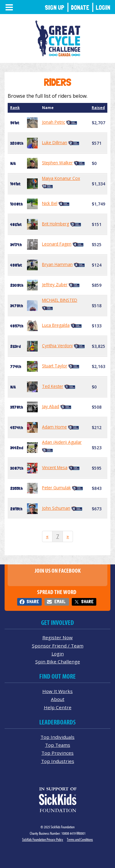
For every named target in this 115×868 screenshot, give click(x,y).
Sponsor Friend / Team (58, 646)
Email (60, 602)
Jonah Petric (54, 122)
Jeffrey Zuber (55, 284)
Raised (98, 108)
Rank (15, 108)
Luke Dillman (55, 142)
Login (103, 7)
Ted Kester (53, 386)
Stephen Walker (57, 163)
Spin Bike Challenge (58, 662)
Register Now (57, 637)
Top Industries (58, 761)
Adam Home (54, 427)
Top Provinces (57, 753)
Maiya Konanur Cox (61, 178)
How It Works (57, 691)
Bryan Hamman (57, 264)
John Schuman (56, 508)
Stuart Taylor (55, 366)
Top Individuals (57, 737)
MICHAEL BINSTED (60, 300)
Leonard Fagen (57, 244)
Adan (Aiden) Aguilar (62, 442)
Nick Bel (50, 203)
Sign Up (55, 7)
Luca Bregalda (56, 325)
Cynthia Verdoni (57, 346)
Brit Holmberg (56, 224)
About (58, 699)
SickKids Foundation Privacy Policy (43, 839)
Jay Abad (51, 406)
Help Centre (58, 707)
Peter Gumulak (56, 488)
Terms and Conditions (80, 839)
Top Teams (58, 745)
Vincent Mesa (55, 467)
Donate (80, 7)
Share (33, 602)
